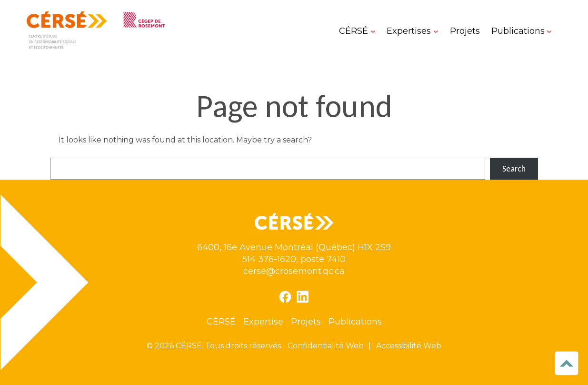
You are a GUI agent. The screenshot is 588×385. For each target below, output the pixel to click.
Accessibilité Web (409, 346)
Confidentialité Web (326, 346)
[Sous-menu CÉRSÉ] (357, 31)
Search (514, 169)
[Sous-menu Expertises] (412, 31)
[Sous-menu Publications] (522, 31)
